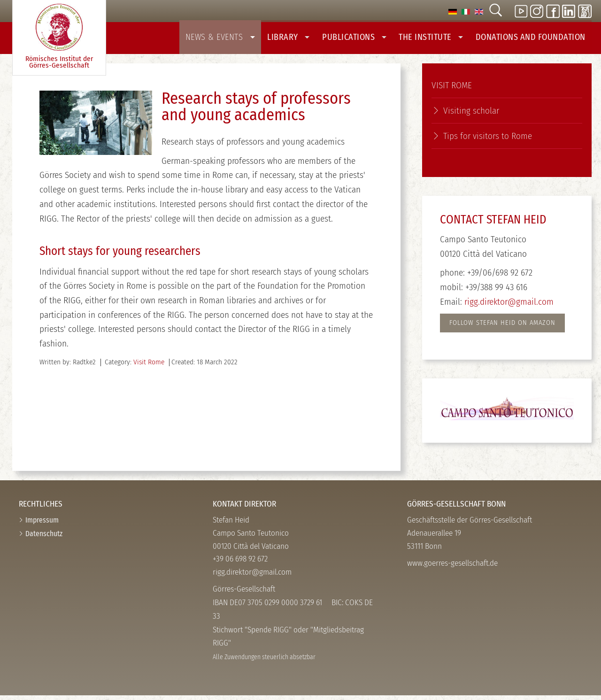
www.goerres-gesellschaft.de (452, 567)
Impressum (42, 524)
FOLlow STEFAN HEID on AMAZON (502, 327)
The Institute (439, 39)
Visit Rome (149, 367)
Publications (365, 39)
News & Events (236, 39)
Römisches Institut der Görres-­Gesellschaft (59, 37)
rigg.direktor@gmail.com (509, 306)
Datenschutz (44, 538)
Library (301, 39)
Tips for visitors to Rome (488, 140)
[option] (453, 11)
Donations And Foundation (533, 39)
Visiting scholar (471, 115)
